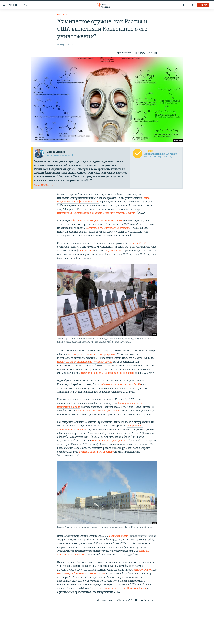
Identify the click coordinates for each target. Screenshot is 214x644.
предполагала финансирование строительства (85, 362)
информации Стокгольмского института (81, 574)
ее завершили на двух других (109, 441)
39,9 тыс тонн (86, 251)
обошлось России (119, 536)
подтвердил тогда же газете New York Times (120, 588)
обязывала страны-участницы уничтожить (97, 221)
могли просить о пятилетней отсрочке (108, 228)
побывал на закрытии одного (96, 452)
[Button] (124, 53)
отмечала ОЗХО (143, 570)
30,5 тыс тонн (114, 251)
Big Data (62, 15)
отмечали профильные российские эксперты (107, 373)
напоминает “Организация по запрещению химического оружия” (97, 213)
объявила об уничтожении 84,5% (121, 384)
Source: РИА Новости (44, 185)
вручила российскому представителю (98, 411)
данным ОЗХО (137, 243)
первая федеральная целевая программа (92, 354)
